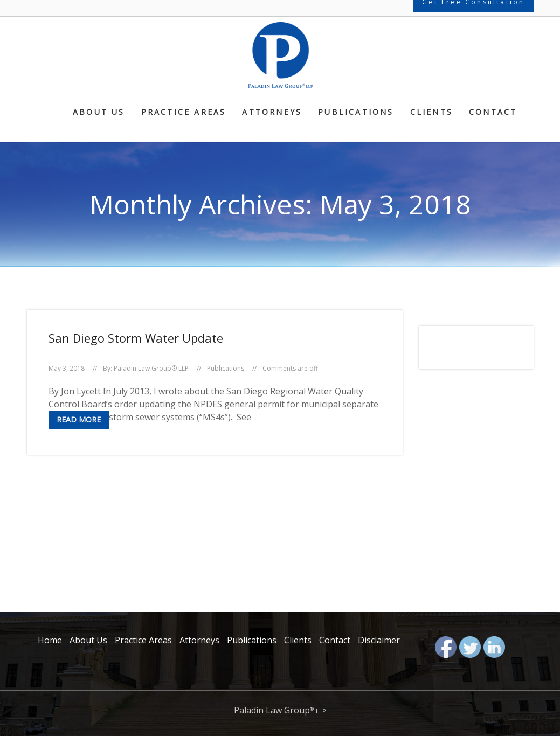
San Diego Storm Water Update (136, 338)
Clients (431, 113)
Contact (493, 113)
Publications (356, 113)
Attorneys (272, 113)
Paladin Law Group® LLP (151, 368)
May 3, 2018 (67, 368)
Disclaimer (379, 640)
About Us (99, 113)
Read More (79, 419)
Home (50, 640)
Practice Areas (184, 113)
